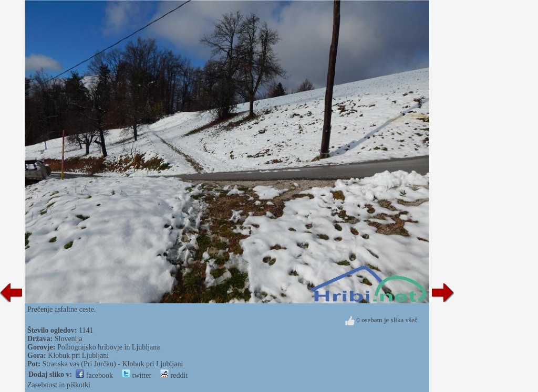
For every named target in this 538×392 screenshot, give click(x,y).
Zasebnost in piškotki (59, 385)
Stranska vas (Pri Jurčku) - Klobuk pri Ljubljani (112, 364)
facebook (94, 375)
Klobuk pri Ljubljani (78, 356)
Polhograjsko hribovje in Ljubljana (109, 347)
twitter (137, 375)
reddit (174, 375)
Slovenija (69, 339)
